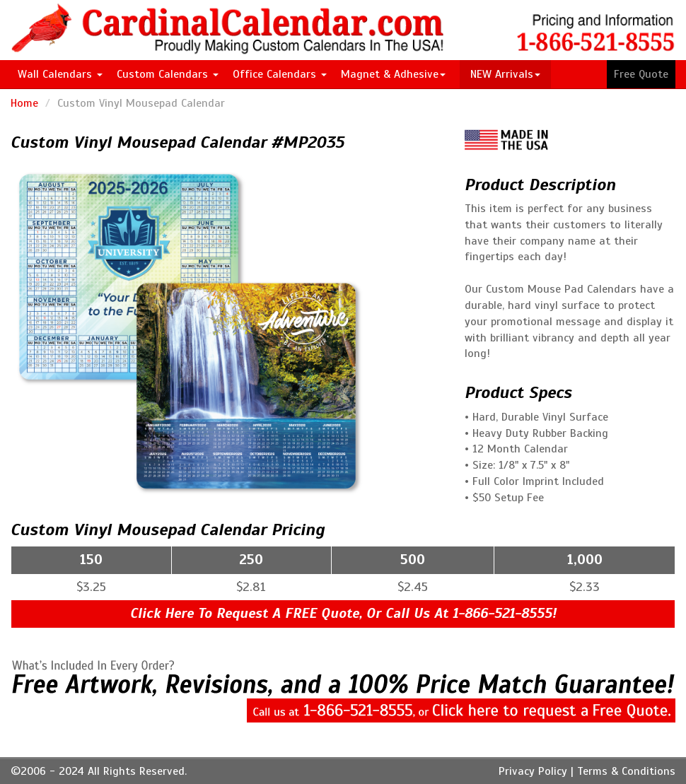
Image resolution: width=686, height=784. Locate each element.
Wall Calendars (60, 74)
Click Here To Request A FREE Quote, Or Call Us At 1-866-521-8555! (343, 613)
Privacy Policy (533, 771)
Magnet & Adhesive (393, 74)
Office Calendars (280, 74)
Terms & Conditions (626, 771)
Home (24, 103)
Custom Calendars (168, 74)
